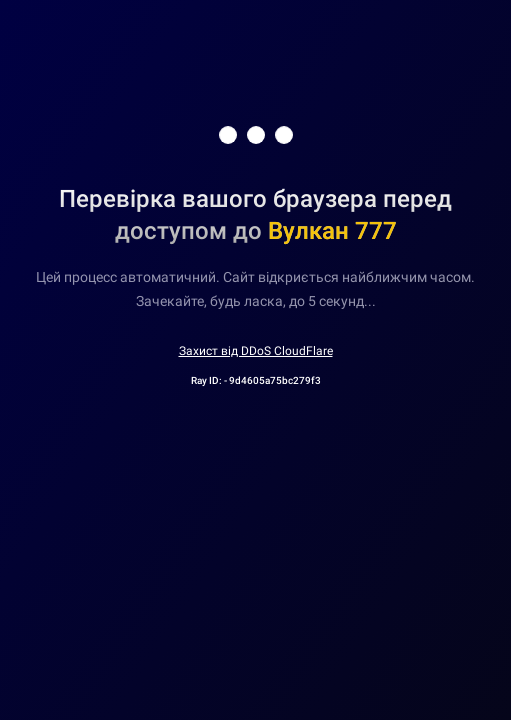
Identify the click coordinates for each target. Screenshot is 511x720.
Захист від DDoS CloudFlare (256, 351)
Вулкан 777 (332, 231)
